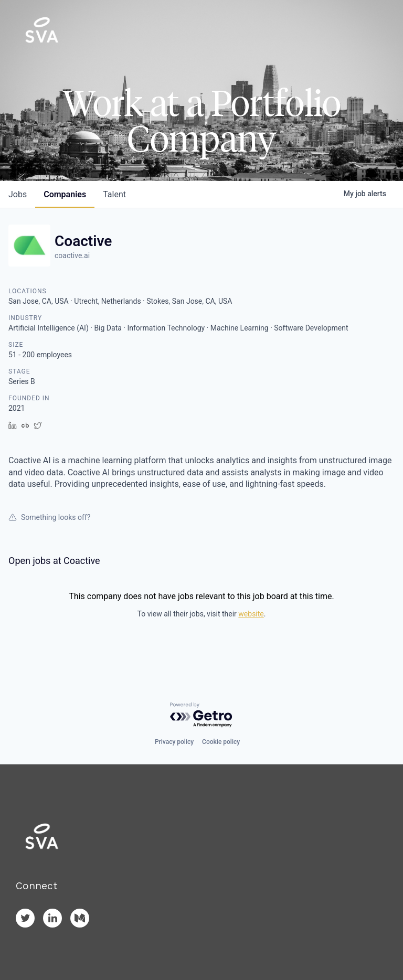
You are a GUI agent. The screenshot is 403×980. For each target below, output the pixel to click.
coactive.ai (72, 255)
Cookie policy (221, 742)
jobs (18, 194)
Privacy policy (174, 742)
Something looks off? (49, 517)
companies (65, 194)
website (251, 614)
